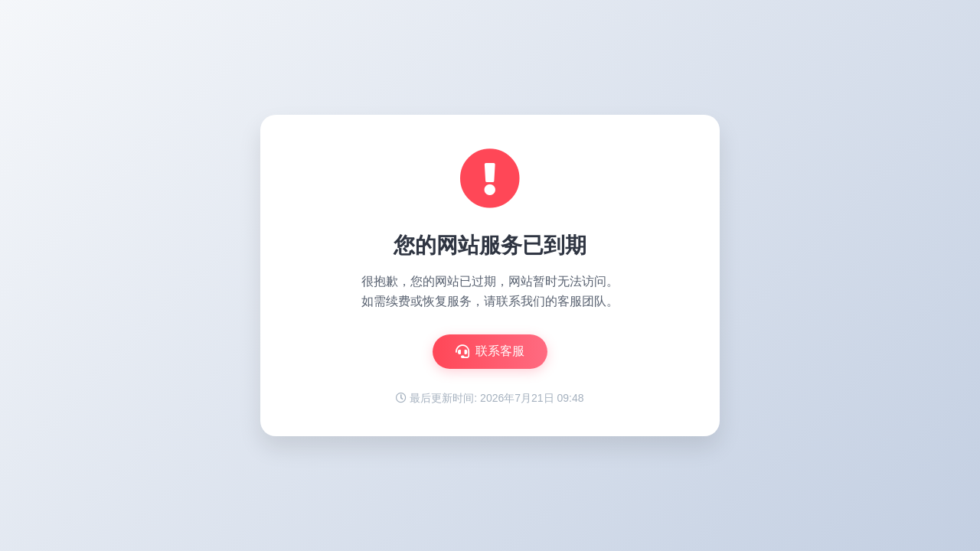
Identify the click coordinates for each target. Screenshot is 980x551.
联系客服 (490, 352)
